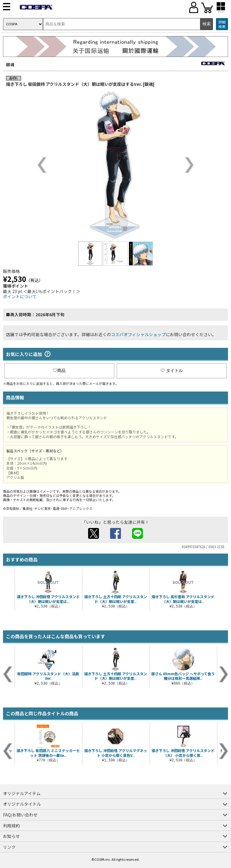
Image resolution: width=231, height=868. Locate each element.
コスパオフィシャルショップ (138, 334)
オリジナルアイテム (22, 793)
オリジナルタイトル (22, 804)
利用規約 (11, 826)
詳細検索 (222, 24)
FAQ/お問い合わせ (20, 815)
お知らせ (11, 836)
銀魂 (10, 64)
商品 (59, 370)
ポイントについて (20, 296)
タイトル (172, 370)
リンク (9, 847)
